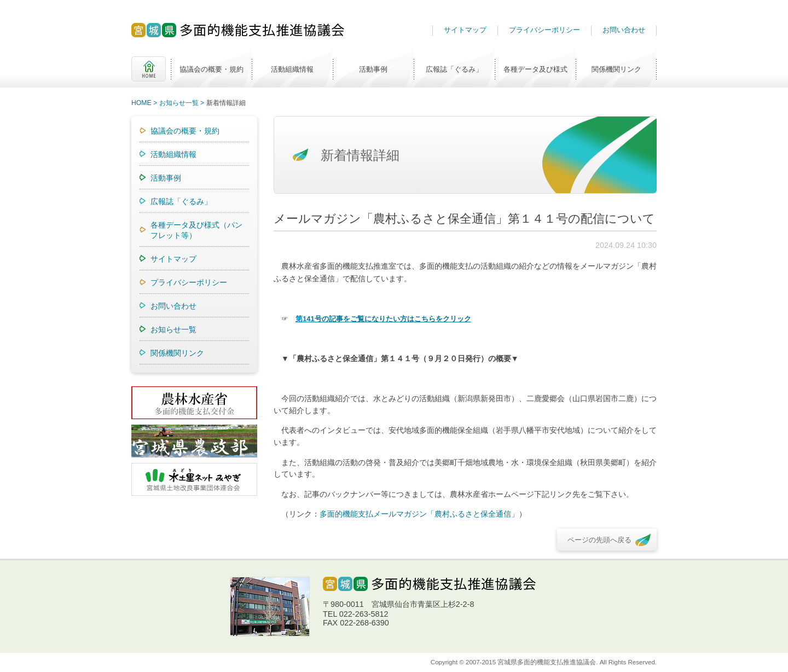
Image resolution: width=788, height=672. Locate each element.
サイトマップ (465, 30)
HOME (149, 69)
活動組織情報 (292, 69)
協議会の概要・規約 (212, 69)
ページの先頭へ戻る (599, 540)
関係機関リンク (616, 69)
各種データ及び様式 (535, 69)
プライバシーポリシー (544, 30)
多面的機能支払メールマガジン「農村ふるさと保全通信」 (419, 514)
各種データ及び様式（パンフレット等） (196, 230)
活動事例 (373, 69)
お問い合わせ (624, 30)
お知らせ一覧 (179, 103)
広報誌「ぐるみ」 (454, 69)
